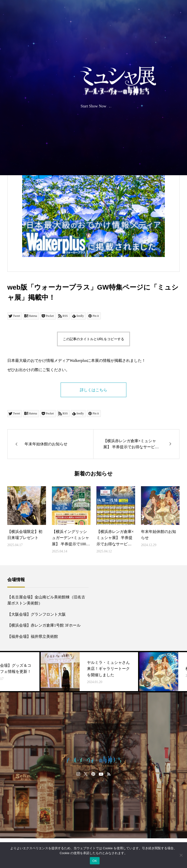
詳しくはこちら (93, 390)
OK (95, 861)
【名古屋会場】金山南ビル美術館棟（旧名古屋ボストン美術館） (46, 600)
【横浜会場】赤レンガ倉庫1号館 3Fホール (44, 625)
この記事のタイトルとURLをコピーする (93, 339)
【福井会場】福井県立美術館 (33, 636)
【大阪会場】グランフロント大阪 (37, 614)
